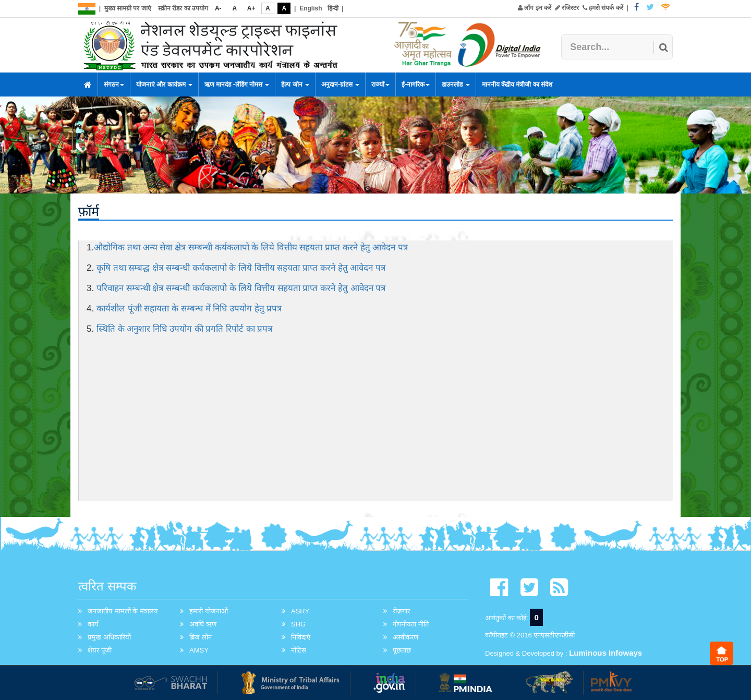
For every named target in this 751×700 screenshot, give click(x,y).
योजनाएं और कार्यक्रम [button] (164, 85)
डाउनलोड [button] (456, 85)
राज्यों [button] (380, 85)
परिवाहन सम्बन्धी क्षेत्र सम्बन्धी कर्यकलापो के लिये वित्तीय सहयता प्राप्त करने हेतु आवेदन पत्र (241, 288)
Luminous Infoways (605, 653)
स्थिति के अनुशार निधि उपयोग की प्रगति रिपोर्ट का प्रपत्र (185, 329)
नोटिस (299, 650)
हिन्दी (333, 8)
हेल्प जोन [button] (295, 85)
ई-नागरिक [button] (416, 85)
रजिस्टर (567, 8)
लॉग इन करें (535, 8)
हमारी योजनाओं (209, 611)
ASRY (300, 611)
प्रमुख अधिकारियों (109, 637)
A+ (251, 8)
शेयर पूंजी (100, 650)
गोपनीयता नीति (411, 624)
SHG (298, 624)
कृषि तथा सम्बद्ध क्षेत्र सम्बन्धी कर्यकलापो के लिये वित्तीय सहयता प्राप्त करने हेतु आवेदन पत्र (241, 268)
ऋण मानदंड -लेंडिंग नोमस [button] (237, 85)
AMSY (199, 650)
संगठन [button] (114, 85)
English (311, 8)
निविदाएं (301, 637)
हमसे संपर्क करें (603, 8)
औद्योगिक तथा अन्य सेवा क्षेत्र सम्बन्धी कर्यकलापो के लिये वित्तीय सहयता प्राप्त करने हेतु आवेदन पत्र (251, 248)
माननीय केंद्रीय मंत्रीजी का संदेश (517, 85)
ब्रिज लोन (201, 637)
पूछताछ (402, 650)
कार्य (93, 624)
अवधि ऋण (203, 624)
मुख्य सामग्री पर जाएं (128, 8)
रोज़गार (401, 611)
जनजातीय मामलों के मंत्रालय (123, 611)
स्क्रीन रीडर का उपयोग (183, 8)
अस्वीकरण (405, 637)
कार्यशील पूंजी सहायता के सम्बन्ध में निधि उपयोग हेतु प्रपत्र (189, 309)
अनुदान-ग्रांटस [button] (340, 85)
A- (218, 8)
